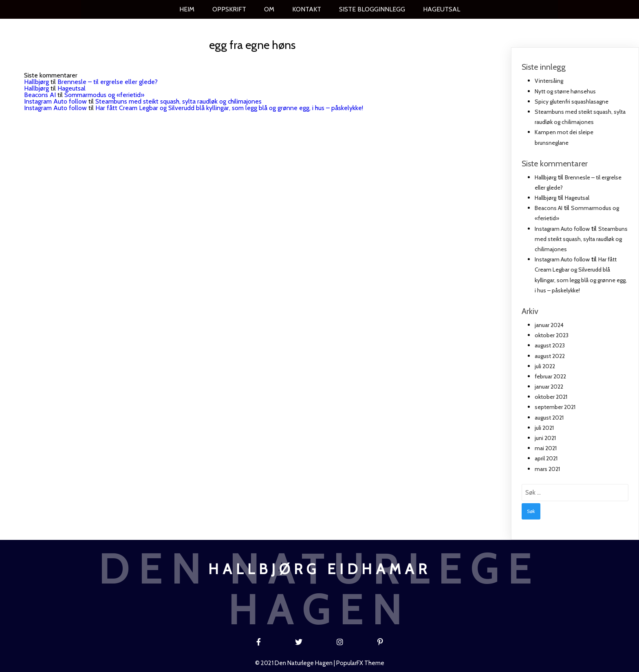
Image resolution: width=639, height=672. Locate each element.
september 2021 (555, 407)
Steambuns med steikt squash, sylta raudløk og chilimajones (178, 101)
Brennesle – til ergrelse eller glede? (108, 82)
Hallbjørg (36, 82)
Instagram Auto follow (55, 101)
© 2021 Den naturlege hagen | (296, 663)
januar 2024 (549, 325)
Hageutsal (72, 88)
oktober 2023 (552, 335)
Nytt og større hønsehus (565, 91)
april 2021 (546, 458)
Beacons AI (40, 95)
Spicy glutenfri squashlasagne (572, 102)
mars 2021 (547, 469)
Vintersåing (549, 81)
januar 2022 (549, 387)
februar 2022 (550, 376)
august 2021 (549, 418)
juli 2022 (545, 366)
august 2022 (550, 356)
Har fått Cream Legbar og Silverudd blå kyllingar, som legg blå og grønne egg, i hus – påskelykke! (229, 108)
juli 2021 (544, 428)
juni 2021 (545, 438)
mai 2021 (546, 448)
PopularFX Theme (360, 663)
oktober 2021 (551, 397)
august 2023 (550, 345)
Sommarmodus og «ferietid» (104, 95)
